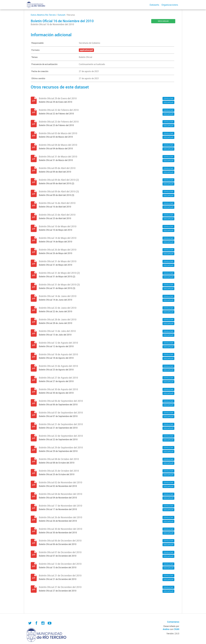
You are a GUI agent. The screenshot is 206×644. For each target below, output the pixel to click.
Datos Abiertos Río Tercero (43, 15)
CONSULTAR (168, 98)
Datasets (154, 5)
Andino (166, 629)
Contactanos (173, 622)
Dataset (61, 15)
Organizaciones (170, 5)
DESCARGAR (163, 21)
